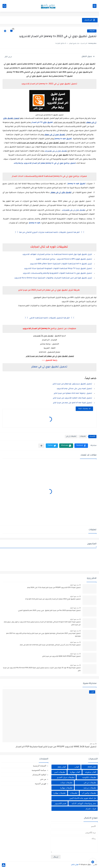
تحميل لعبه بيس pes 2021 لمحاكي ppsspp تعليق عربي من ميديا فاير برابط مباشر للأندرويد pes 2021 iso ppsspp (43, 635)
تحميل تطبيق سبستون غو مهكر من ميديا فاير (72, 384)
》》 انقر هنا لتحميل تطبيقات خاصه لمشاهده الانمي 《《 (49, 318)
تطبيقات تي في (71, 436)
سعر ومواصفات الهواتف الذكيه (84, 803)
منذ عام (92, 744)
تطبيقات (92, 31)
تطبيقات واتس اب (89, 793)
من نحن (43, 779)
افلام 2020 (92, 767)
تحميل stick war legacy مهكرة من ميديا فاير (73, 394)
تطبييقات (74, 793)
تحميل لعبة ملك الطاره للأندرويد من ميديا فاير (73, 398)
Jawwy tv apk (35, 223)
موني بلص (75, 865)
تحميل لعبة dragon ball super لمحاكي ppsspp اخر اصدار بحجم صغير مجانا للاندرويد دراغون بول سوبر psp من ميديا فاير (42, 623)
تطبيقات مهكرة (66, 788)
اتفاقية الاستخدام (39, 775)
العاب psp (62, 767)
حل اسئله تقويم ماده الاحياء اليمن (83, 798)
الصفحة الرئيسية (40, 766)
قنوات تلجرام (91, 809)
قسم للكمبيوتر (60, 803)
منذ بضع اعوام (74, 585)
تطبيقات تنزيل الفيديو (66, 777)
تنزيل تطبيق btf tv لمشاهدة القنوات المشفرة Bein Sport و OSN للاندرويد (61, 264)
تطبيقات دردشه (90, 788)
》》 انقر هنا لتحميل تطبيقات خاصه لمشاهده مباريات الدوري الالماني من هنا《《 (50, 233)
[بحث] (4, 6)
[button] (81, 446)
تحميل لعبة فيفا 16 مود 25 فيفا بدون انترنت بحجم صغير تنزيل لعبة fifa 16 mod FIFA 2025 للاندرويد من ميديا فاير (42, 669)
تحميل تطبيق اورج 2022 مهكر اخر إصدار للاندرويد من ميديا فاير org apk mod (53, 599)
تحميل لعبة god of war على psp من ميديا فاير (73, 403)
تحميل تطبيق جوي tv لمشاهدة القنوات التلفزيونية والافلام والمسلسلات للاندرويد (57, 273)
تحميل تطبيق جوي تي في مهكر (49, 367)
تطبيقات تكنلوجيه (89, 777)
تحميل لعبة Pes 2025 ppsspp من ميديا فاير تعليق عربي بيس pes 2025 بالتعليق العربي (49, 611)
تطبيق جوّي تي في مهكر (61, 193)
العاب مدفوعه (91, 772)
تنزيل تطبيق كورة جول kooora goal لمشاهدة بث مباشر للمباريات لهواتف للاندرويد (57, 255)
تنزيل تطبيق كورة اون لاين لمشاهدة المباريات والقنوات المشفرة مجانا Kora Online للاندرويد (53, 278)
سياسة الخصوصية (39, 770)
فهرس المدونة (40, 784)
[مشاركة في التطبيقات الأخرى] (41, 446)
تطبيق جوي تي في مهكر (55, 135)
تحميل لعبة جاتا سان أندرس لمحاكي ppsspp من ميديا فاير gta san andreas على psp (50, 645)
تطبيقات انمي (60, 772)
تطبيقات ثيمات (66, 782)
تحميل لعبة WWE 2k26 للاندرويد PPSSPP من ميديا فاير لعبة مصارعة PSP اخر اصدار (56, 747)
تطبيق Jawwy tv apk (63, 139)
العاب (77, 767)
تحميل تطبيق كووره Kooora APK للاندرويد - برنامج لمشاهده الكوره (64, 259)
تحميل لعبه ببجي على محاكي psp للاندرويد (74, 389)
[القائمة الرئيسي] (95, 6)
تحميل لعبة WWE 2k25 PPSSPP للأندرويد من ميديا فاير (61, 656)
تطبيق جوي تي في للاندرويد (56, 151)
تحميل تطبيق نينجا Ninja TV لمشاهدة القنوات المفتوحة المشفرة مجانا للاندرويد (58, 269)
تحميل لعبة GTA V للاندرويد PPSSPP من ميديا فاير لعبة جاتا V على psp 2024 (54, 588)
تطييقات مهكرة (60, 793)
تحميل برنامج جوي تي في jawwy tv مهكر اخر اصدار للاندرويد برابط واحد (45, 163)
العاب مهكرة (75, 772)
